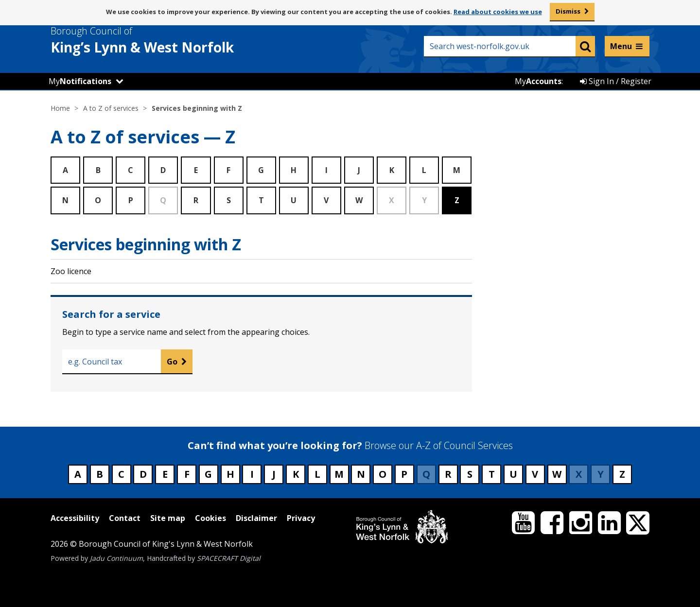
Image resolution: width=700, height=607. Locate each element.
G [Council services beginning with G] (208, 474)
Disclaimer (256, 518)
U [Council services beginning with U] (513, 474)
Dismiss (568, 11)
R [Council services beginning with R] (448, 474)
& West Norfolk (160, 40)
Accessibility (75, 518)
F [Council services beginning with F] (187, 474)
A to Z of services (111, 108)
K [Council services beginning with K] (296, 474)
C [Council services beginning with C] (121, 474)
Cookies (210, 518)
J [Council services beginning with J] (274, 474)
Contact (125, 518)
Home (60, 108)
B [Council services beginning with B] (100, 474)
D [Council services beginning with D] (143, 474)
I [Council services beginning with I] (252, 474)
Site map (168, 518)
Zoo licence (71, 271)
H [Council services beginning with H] (230, 474)
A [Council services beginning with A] (78, 474)
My (80, 81)
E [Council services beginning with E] (165, 474)
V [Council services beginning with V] (535, 474)
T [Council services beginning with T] (492, 474)
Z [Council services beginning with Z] (622, 474)
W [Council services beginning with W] (557, 474)
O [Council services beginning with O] (383, 474)
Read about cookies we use (498, 12)
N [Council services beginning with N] (361, 474)
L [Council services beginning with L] (317, 474)
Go (172, 362)
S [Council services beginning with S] (470, 474)
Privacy (301, 518)
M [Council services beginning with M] (339, 474)
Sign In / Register (616, 81)
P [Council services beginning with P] (404, 474)
